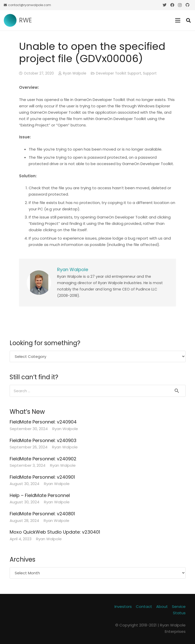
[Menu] (178, 20)
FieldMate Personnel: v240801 (42, 514)
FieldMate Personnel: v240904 (43, 422)
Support (150, 73)
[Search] (188, 20)
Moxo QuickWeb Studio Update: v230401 (55, 532)
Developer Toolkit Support (119, 73)
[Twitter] (165, 5)
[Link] (10, 20)
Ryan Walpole (75, 73)
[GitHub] (187, 5)
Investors (123, 606)
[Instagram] (180, 5)
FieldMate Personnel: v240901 (42, 477)
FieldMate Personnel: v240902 (43, 459)
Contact (144, 606)
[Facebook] (172, 5)
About (162, 606)
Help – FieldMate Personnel (40, 495)
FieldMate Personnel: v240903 (43, 440)
